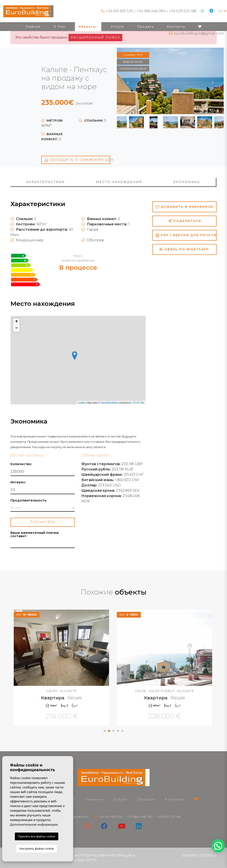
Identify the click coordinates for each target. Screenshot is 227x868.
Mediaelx (208, 855)
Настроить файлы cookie (37, 848)
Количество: (21, 464)
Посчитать (43, 522)
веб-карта (87, 860)
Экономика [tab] (187, 182)
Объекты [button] (94, 799)
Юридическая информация (105, 855)
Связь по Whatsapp (184, 249)
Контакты (175, 799)
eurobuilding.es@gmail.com (199, 33)
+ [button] (17, 322)
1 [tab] (105, 731)
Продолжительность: (29, 500)
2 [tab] (109, 731)
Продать (146, 799)
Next (213, 81)
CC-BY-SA (138, 403)
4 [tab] (118, 731)
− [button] (17, 328)
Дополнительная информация (34, 824)
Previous (128, 81)
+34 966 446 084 (151, 11)
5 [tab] (122, 731)
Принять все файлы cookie (36, 836)
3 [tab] (113, 731)
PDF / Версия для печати (186, 235)
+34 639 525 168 (183, 11)
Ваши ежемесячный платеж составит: (35, 534)
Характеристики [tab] (45, 182)
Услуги (120, 799)
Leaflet (81, 403)
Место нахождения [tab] (119, 182)
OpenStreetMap (109, 403)
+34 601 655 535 (119, 11)
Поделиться (184, 221)
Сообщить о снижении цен (77, 160)
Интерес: (18, 482)
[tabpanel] (62, 668)
